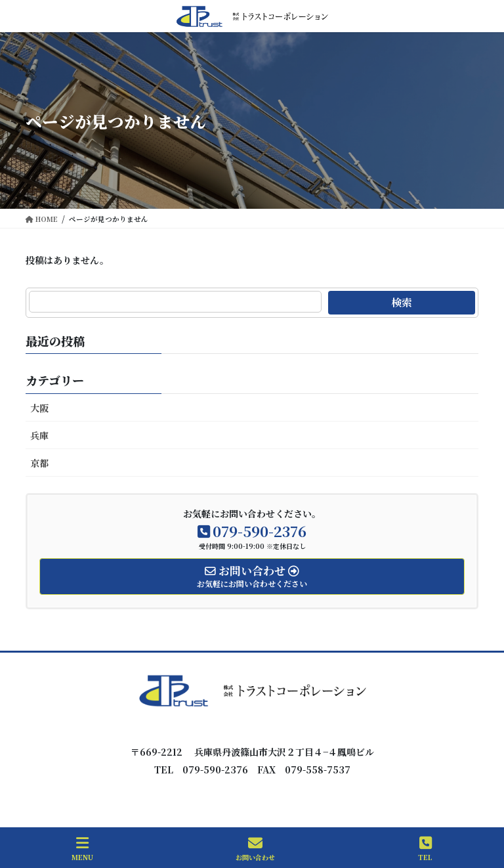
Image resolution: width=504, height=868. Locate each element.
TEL (425, 849)
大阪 (39, 408)
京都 (39, 463)
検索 (402, 302)
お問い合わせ (255, 849)
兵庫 (39, 435)
